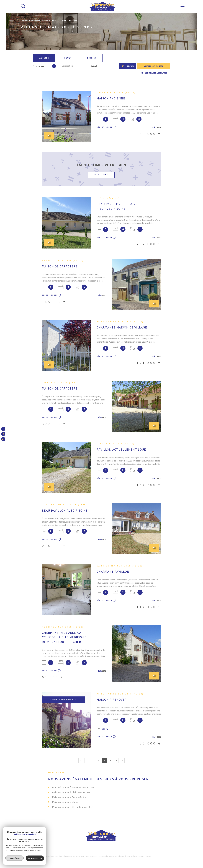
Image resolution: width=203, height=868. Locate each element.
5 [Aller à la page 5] (110, 761)
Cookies (148, 856)
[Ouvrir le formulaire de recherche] (127, 66)
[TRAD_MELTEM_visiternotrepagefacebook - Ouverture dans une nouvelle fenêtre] (3, 429)
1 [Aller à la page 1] (87, 761)
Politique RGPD (139, 856)
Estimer (92, 58)
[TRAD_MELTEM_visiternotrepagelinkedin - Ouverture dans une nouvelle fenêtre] (3, 439)
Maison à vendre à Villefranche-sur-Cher (73, 788)
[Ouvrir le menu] (182, 6)
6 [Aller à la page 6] (116, 761)
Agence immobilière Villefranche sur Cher (40, 21)
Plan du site (102, 856)
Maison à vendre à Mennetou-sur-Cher (72, 807)
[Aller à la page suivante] (122, 761)
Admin (123, 856)
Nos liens (130, 856)
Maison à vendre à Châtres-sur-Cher (71, 793)
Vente (64, 21)
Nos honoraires (91, 856)
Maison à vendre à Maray (65, 802)
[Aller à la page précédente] (81, 761)
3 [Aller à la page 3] (99, 761)
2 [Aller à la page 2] (93, 761)
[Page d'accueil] (103, 6)
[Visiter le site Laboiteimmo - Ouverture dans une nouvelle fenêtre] (30, 856)
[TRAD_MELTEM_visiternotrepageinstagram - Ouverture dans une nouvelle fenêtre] (3, 434)
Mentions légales (113, 856)
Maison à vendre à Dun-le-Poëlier (70, 797)
